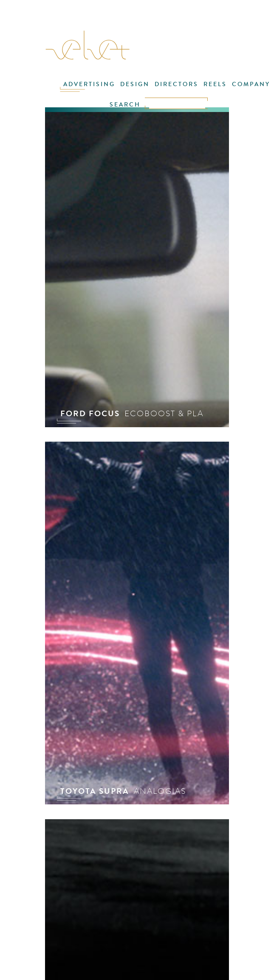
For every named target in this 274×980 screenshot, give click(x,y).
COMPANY (251, 84)
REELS (215, 84)
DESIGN (135, 84)
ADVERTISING (89, 84)
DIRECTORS (177, 84)
